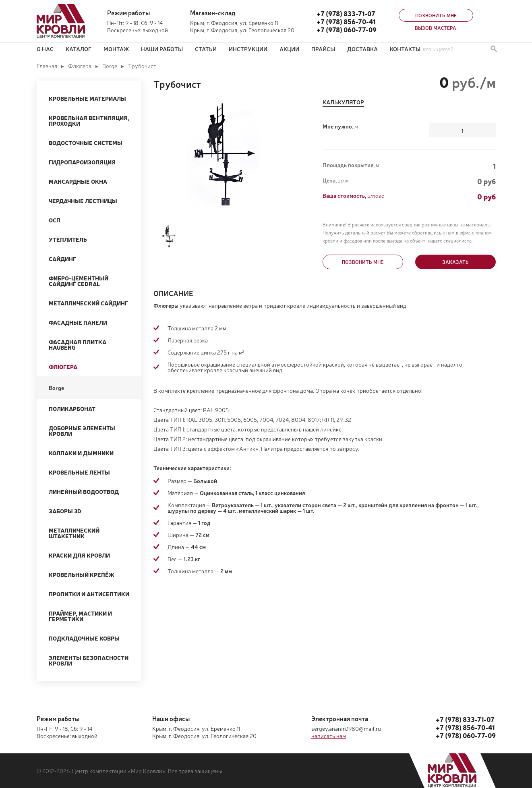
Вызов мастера (436, 28)
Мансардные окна (78, 181)
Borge (110, 66)
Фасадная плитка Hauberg (78, 344)
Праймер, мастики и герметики (80, 616)
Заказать (455, 262)
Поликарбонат (72, 409)
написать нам (329, 736)
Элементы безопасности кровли (89, 660)
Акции (289, 49)
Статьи (206, 49)
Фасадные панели (78, 322)
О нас (45, 49)
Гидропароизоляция (82, 162)
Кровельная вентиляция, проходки (89, 120)
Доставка (362, 49)
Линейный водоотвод (84, 491)
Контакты (405, 49)
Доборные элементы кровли (82, 431)
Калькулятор (343, 102)
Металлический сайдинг (88, 303)
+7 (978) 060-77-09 (347, 29)
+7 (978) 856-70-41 (346, 21)
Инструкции (248, 49)
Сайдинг (62, 259)
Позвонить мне (436, 15)
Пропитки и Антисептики (89, 594)
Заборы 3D (65, 511)
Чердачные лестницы (83, 201)
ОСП (55, 220)
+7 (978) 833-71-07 (346, 13)
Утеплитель (68, 239)
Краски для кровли (79, 555)
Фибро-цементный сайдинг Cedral (79, 281)
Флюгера (80, 66)
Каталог (79, 49)
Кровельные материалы (87, 98)
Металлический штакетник (74, 533)
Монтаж (116, 49)
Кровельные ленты (79, 472)
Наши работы (162, 49)
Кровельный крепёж (82, 574)
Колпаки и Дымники (81, 453)
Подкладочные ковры (84, 638)
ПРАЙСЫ (323, 49)
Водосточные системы (86, 143)
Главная (47, 66)
